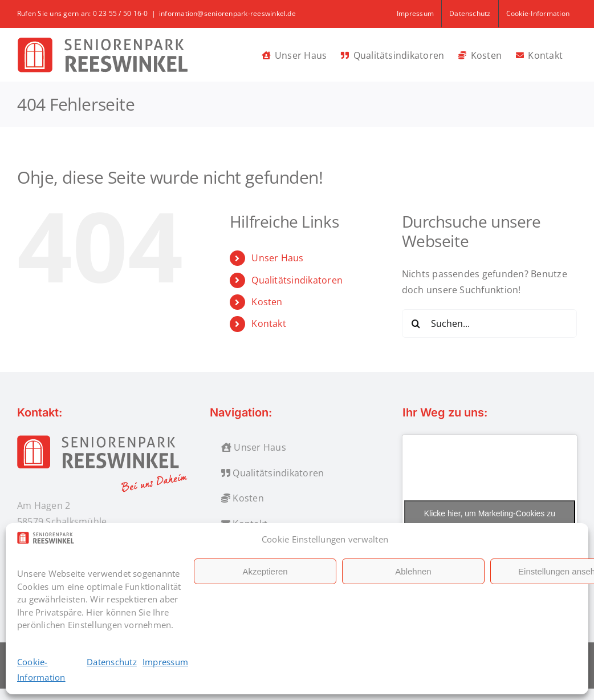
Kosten (267, 302)
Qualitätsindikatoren (297, 280)
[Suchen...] (489, 323)
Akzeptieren (265, 571)
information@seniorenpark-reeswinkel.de (227, 13)
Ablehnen (413, 571)
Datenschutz (112, 662)
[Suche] (416, 323)
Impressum (165, 662)
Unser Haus (277, 258)
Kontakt (269, 323)
